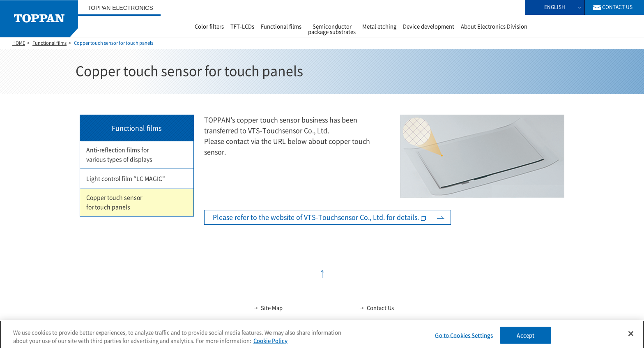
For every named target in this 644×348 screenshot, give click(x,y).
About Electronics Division (494, 27)
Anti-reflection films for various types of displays (119, 155)
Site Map (268, 308)
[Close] (631, 337)
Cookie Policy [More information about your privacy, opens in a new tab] (270, 345)
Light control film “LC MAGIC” (126, 179)
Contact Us (376, 308)
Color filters (209, 27)
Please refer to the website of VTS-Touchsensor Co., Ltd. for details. (316, 217)
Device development (429, 27)
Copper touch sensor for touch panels (114, 202)
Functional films (281, 27)
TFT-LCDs (242, 27)
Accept (526, 339)
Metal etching (379, 27)
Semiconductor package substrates (332, 29)
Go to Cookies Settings (464, 339)
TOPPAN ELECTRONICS (120, 8)
